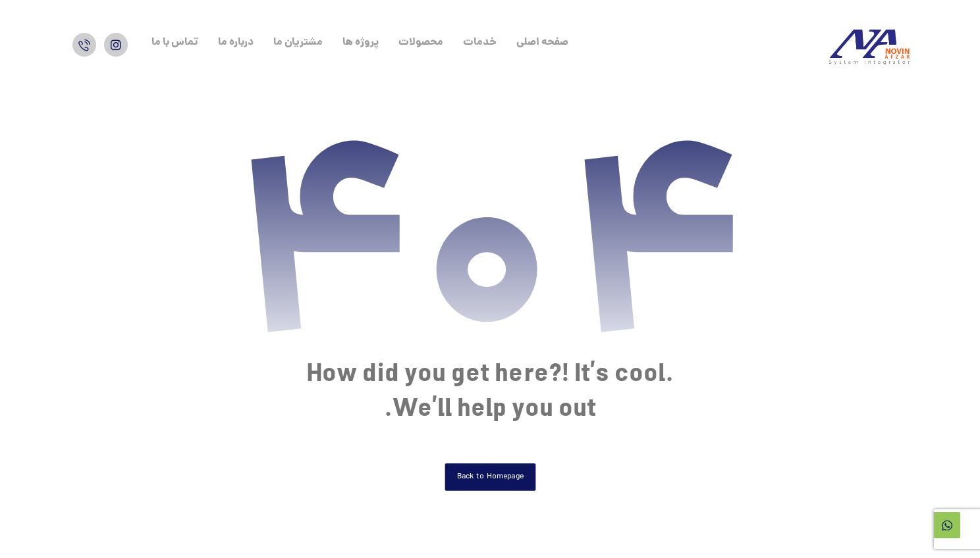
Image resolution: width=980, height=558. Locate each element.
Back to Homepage (490, 477)
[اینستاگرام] (116, 45)
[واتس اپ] (84, 45)
